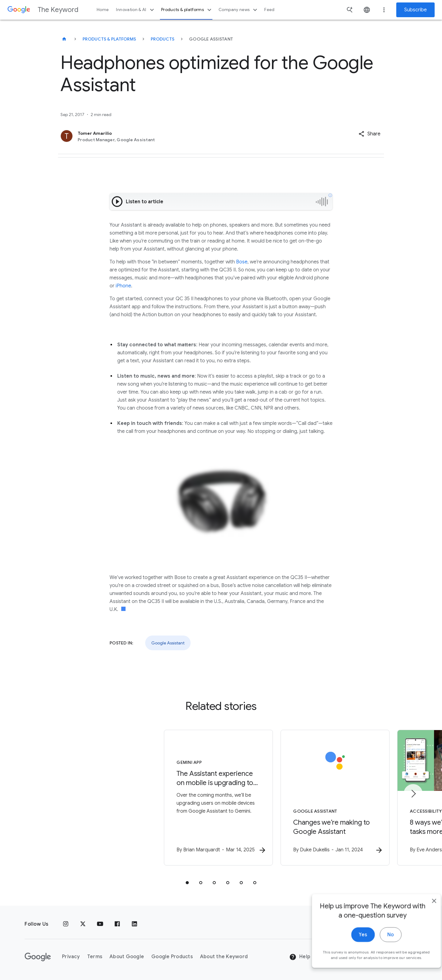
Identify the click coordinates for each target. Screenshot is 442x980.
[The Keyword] (64, 39)
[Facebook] (117, 924)
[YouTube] (100, 924)
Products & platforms (187, 10)
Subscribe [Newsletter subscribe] (415, 10)
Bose (242, 262)
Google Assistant (168, 643)
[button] (369, 134)
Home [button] (103, 10)
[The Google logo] (38, 957)
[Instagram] (66, 924)
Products (163, 39)
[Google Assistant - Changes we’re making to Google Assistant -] (301, 799)
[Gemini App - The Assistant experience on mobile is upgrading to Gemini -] (141, 799)
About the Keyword (224, 957)
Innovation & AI (136, 10)
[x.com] (83, 924)
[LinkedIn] (134, 924)
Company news (239, 10)
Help (300, 957)
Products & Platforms (109, 39)
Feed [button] (269, 10)
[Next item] (413, 794)
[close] (423, 924)
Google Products (172, 957)
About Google (127, 957)
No (380, 958)
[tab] (187, 884)
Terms (95, 957)
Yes (352, 958)
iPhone (123, 286)
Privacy (71, 957)
